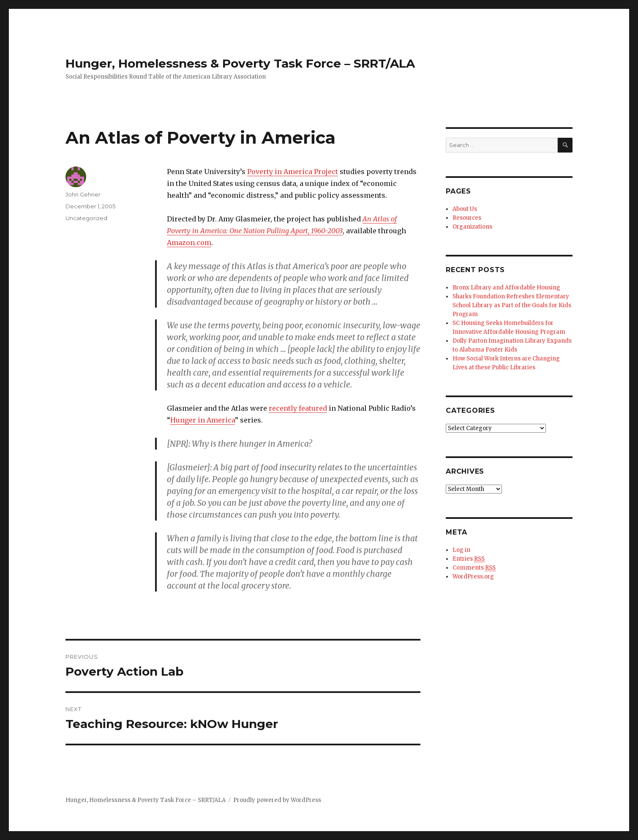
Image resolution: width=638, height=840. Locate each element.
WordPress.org (473, 577)
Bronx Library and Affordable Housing (506, 288)
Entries (469, 559)
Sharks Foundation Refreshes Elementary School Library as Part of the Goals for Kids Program (512, 305)
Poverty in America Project (293, 172)
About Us (465, 209)
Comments (474, 568)
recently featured (298, 408)
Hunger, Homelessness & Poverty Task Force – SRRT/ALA (240, 63)
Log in (461, 550)
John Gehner (83, 194)
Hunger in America (203, 420)
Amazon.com (189, 243)
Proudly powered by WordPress (277, 800)
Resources (467, 218)
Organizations (472, 227)
